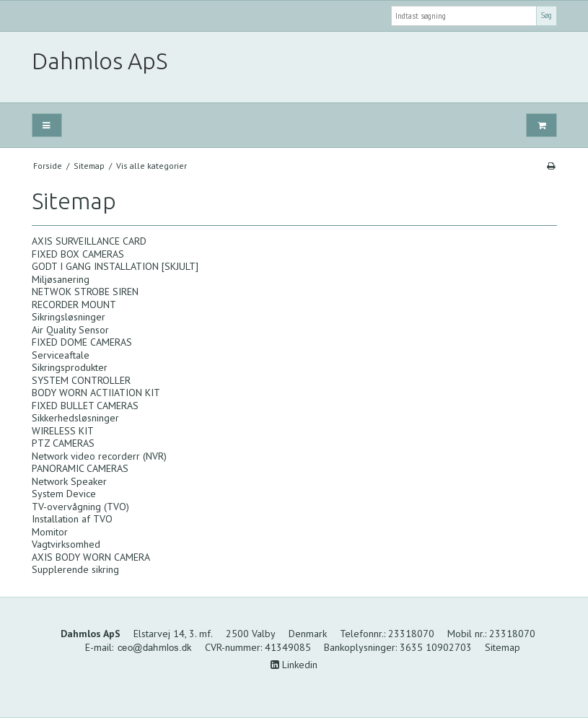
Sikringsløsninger (69, 317)
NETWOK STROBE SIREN (85, 292)
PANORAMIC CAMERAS (80, 468)
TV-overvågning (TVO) (80, 507)
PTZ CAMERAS (63, 443)
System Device (64, 494)
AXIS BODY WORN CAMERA (91, 557)
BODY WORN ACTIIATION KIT (96, 393)
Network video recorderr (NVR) (99, 456)
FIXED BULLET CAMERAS (85, 406)
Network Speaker (69, 481)
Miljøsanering (61, 279)
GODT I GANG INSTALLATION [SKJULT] (115, 266)
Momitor (50, 532)
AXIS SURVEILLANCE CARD (89, 241)
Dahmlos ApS (100, 61)
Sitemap (503, 647)
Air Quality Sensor (70, 330)
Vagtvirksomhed (66, 544)
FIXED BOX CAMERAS (78, 254)
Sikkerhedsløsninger (75, 418)
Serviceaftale (61, 355)
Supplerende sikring (75, 569)
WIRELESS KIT (63, 431)
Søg (546, 15)
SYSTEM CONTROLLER (81, 380)
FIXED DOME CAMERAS (82, 342)
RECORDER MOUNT (74, 305)
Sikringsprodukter (70, 367)
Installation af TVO (72, 519)
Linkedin (294, 665)
